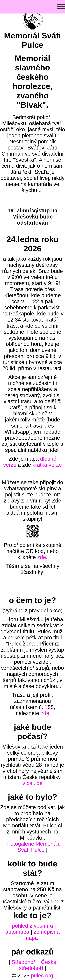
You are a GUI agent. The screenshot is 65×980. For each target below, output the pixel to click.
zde (42, 557)
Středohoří (24, 962)
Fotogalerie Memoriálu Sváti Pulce (34, 847)
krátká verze (47, 465)
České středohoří (38, 965)
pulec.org (42, 976)
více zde (32, 783)
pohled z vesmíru (32, 926)
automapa (17, 932)
